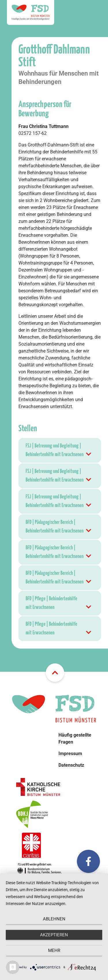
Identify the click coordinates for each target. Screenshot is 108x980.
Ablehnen (54, 919)
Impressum (70, 754)
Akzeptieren (54, 935)
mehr (54, 950)
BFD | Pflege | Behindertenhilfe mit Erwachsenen (59, 604)
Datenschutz (71, 765)
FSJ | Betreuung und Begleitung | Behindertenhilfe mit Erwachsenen (59, 451)
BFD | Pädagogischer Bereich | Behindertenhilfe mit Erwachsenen (59, 527)
